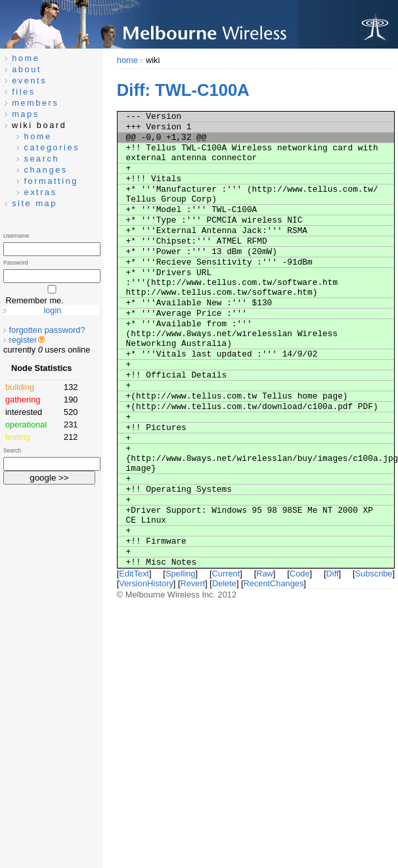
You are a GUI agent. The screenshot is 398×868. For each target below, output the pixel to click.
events (29, 80)
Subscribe (374, 574)
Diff (333, 574)
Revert (193, 583)
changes (45, 170)
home (127, 60)
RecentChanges (274, 583)
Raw (265, 574)
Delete (224, 583)
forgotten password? (47, 330)
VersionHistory (146, 583)
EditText (134, 574)
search (41, 159)
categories (52, 147)
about (27, 69)
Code (300, 574)
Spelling (181, 574)
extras (40, 192)
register (23, 340)
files (24, 92)
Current (226, 574)
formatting (51, 181)
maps (26, 114)
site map (34, 203)
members (35, 103)
